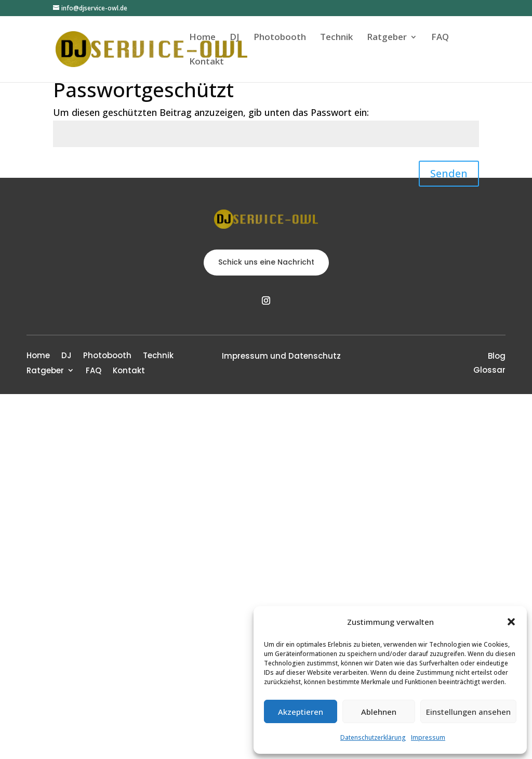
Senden (449, 173)
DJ (235, 38)
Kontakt (207, 62)
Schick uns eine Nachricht (266, 262)
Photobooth (280, 38)
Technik (336, 38)
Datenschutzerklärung (373, 737)
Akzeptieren (301, 712)
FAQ (440, 38)
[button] (511, 622)
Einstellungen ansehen (468, 712)
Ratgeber (387, 38)
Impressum (428, 737)
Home (202, 38)
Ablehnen (379, 712)
